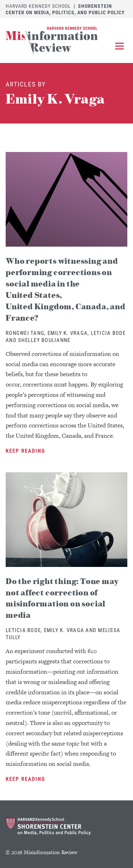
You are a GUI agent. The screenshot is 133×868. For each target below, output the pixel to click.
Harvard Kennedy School (38, 6)
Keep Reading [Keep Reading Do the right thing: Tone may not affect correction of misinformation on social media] (26, 779)
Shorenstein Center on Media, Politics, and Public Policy (65, 9)
